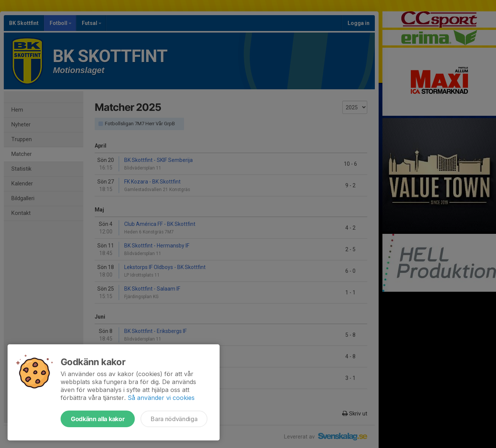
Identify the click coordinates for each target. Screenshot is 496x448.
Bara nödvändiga (174, 419)
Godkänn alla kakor (98, 419)
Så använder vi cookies (161, 398)
